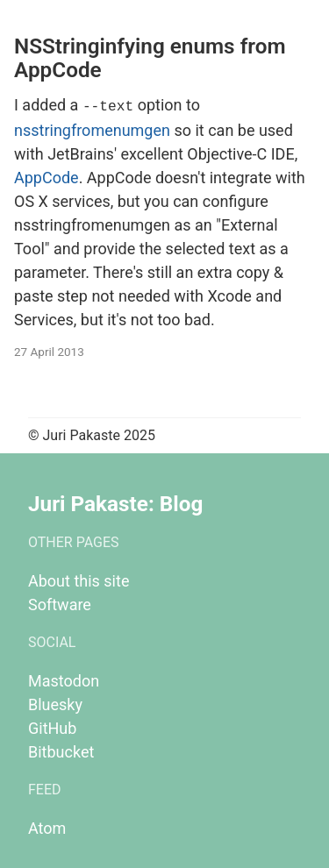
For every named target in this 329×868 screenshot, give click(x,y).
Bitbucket (61, 750)
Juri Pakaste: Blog (115, 502)
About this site (79, 579)
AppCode (46, 176)
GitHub (52, 726)
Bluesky (55, 703)
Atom (47, 826)
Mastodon (64, 679)
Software (60, 603)
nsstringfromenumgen (92, 128)
